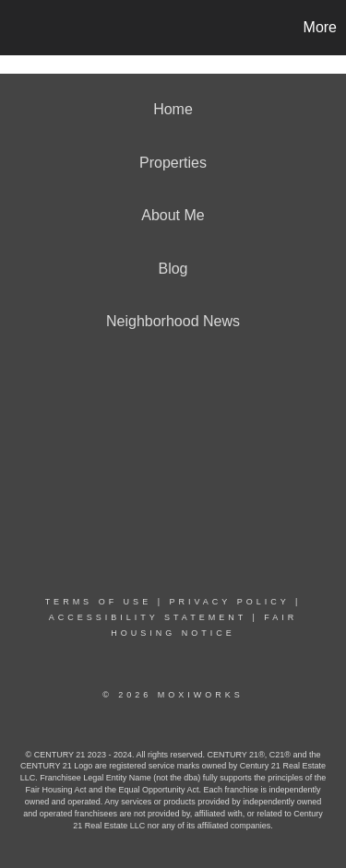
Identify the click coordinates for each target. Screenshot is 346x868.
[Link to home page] (17, 28)
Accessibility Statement (148, 617)
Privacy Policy (229, 602)
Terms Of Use (99, 602)
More (320, 27)
